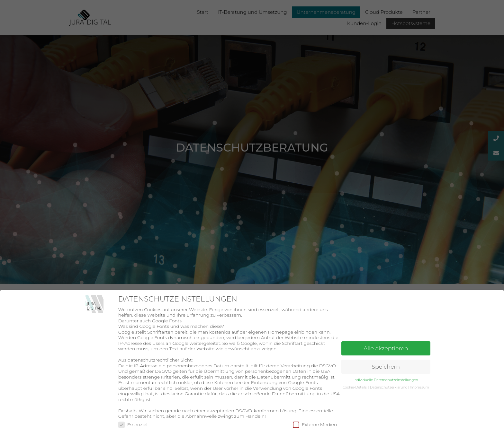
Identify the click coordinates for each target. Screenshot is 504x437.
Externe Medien (315, 424)
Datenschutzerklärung (389, 387)
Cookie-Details (355, 387)
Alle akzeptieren (386, 348)
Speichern (386, 367)
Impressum (419, 387)
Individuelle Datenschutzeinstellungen (386, 380)
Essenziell (134, 424)
